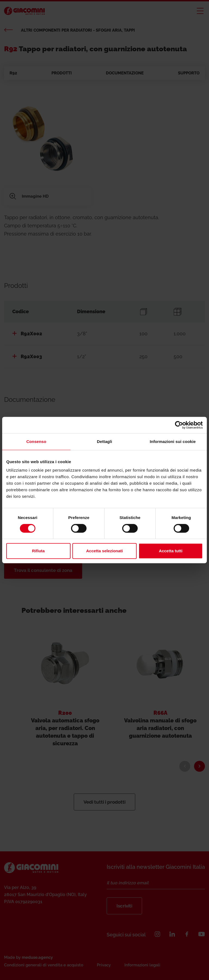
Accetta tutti (171, 551)
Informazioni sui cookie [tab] (173, 441)
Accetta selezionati (104, 551)
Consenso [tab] (36, 441)
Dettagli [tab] (104, 441)
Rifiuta (38, 551)
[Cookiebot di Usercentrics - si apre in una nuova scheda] (179, 425)
